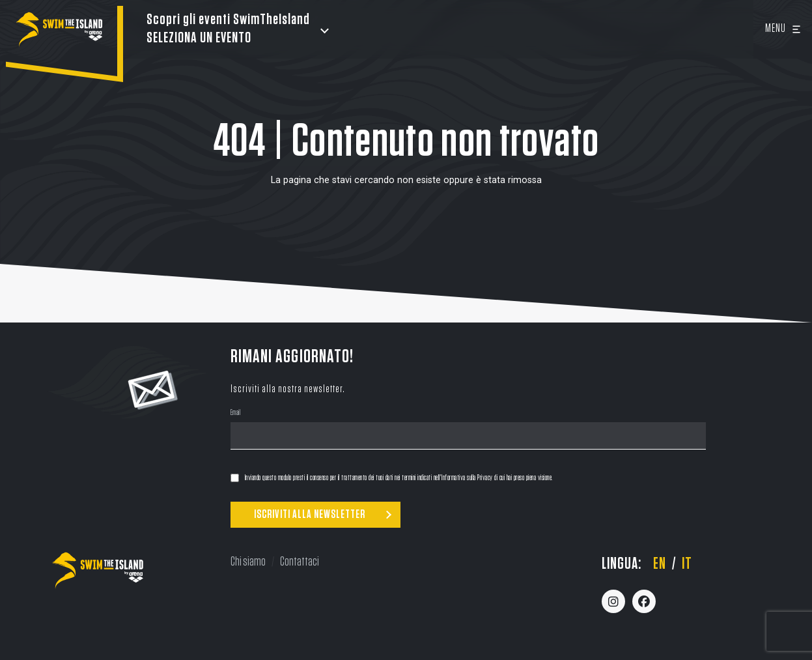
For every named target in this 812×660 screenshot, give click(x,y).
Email (236, 414)
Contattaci (300, 562)
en (660, 564)
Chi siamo (248, 562)
